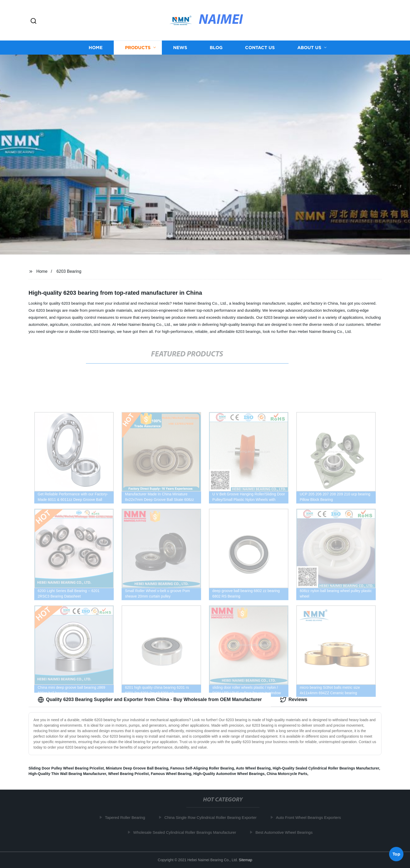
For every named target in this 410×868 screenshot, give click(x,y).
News (180, 51)
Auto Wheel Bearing (253, 768)
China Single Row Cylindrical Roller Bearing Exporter (212, 817)
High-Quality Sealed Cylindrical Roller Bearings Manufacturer (326, 768)
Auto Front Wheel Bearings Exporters (310, 817)
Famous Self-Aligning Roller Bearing (202, 768)
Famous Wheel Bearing (171, 774)
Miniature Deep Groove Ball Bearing (137, 768)
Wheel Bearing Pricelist (128, 774)
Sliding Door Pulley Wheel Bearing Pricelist (66, 768)
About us (309, 51)
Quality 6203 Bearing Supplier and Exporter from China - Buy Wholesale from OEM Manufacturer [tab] (150, 700)
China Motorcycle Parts (287, 774)
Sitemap (245, 860)
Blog (216, 51)
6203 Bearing (69, 271)
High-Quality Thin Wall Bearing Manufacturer (67, 774)
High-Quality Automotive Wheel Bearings (229, 774)
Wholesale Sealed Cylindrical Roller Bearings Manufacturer (186, 832)
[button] (33, 21)
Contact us (260, 51)
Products (138, 51)
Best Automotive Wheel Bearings (285, 832)
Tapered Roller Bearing (126, 817)
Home (96, 51)
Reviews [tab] (294, 700)
